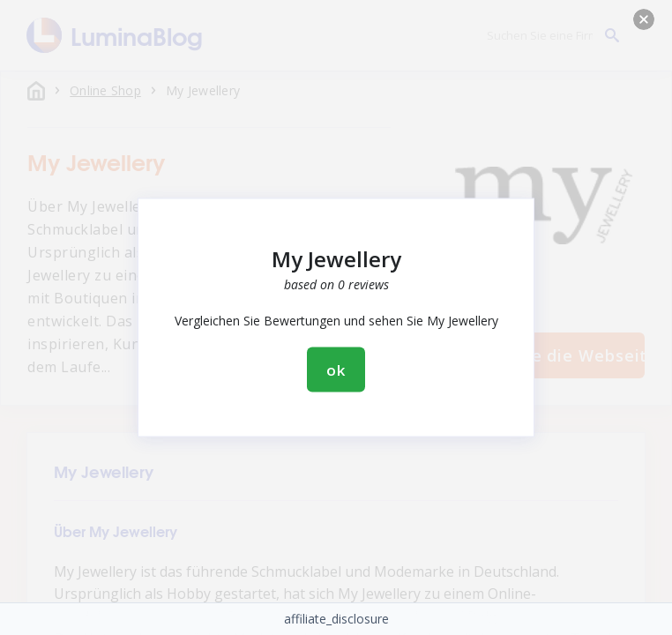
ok (336, 370)
